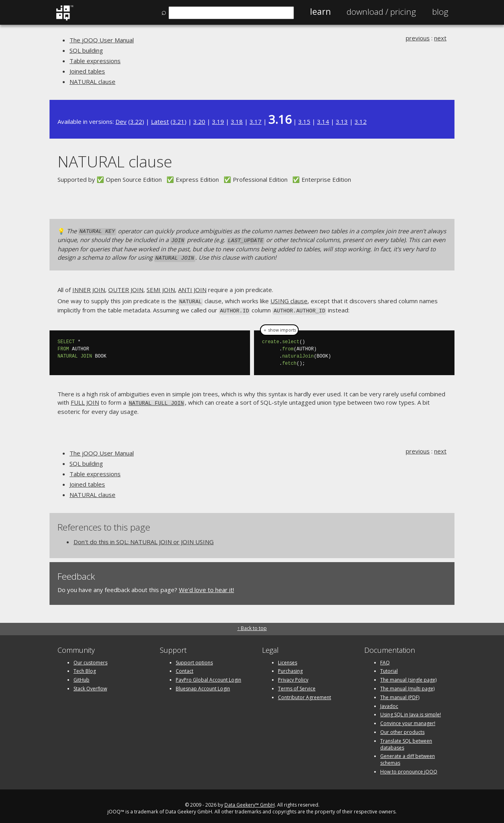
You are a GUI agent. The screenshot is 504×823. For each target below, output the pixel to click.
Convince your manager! (408, 719)
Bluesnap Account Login (203, 684)
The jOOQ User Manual (102, 40)
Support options (194, 658)
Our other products (402, 728)
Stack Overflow (90, 684)
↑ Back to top (252, 624)
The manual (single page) (408, 675)
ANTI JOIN (192, 287)
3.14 (323, 121)
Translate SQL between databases (406, 740)
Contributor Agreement (305, 693)
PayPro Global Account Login (208, 675)
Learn (320, 12)
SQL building (86, 50)
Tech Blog (85, 667)
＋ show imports (279, 326)
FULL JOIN (85, 399)
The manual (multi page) (407, 684)
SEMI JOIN (161, 287)
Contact (185, 667)
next (440, 38)
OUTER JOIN (126, 287)
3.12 (361, 121)
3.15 (304, 121)
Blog (440, 12)
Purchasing (290, 667)
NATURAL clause (92, 82)
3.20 (199, 121)
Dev (121, 121)
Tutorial (389, 667)
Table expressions (95, 61)
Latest (160, 121)
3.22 (136, 121)
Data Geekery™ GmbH (250, 800)
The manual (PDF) (400, 693)
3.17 (256, 121)
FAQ (385, 658)
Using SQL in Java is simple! (411, 710)
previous (418, 38)
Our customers (90, 658)
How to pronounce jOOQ (409, 767)
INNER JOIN (89, 287)
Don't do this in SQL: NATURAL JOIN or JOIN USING (144, 537)
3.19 (218, 121)
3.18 (237, 121)
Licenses (288, 658)
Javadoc (389, 701)
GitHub (81, 675)
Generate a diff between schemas (408, 755)
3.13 (342, 121)
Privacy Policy (293, 675)
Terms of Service (297, 684)
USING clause (289, 299)
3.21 (179, 121)
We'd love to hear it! (206, 585)
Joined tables (87, 71)
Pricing (381, 12)
